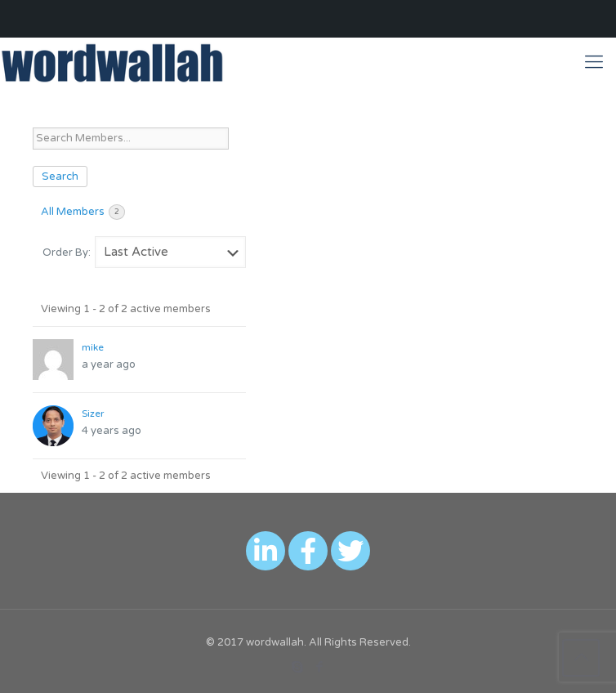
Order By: (67, 253)
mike (93, 347)
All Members (83, 212)
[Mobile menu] (594, 62)
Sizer (93, 414)
